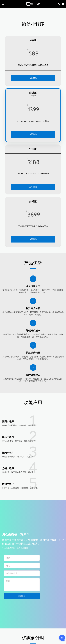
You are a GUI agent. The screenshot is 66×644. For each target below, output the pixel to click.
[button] (3, 4)
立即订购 (33, 78)
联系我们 (22, 597)
